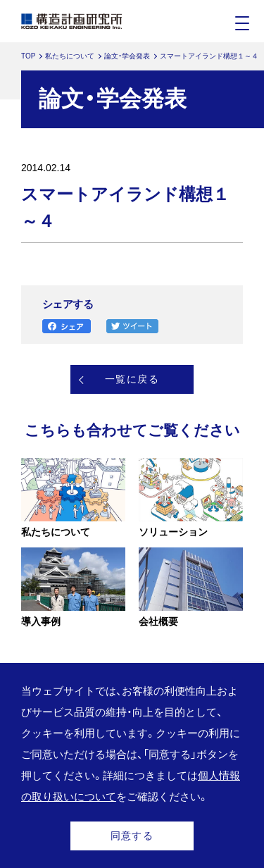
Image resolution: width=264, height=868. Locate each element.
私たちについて (70, 56)
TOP (28, 56)
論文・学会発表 (127, 56)
